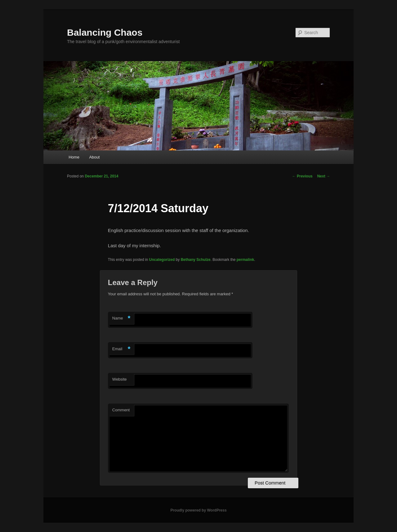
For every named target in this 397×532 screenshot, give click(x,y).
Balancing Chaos (105, 32)
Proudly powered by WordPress (198, 510)
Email (121, 349)
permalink (245, 260)
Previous (302, 176)
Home (74, 157)
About (94, 157)
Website (120, 379)
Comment (121, 410)
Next (324, 176)
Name (121, 318)
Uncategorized (162, 260)
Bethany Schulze (196, 260)
